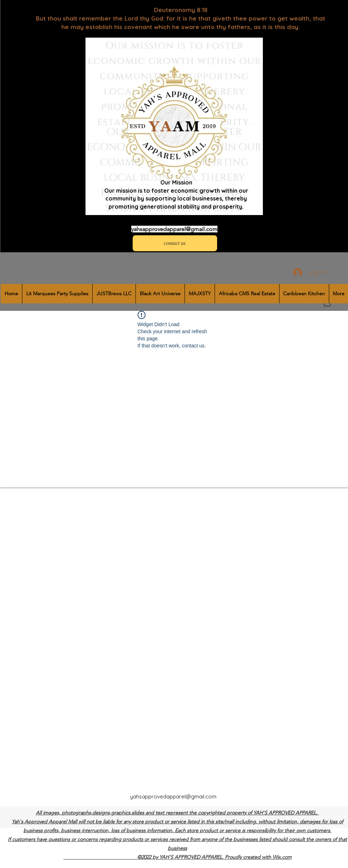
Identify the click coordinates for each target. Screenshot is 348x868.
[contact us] (175, 243)
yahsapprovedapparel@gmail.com (174, 229)
